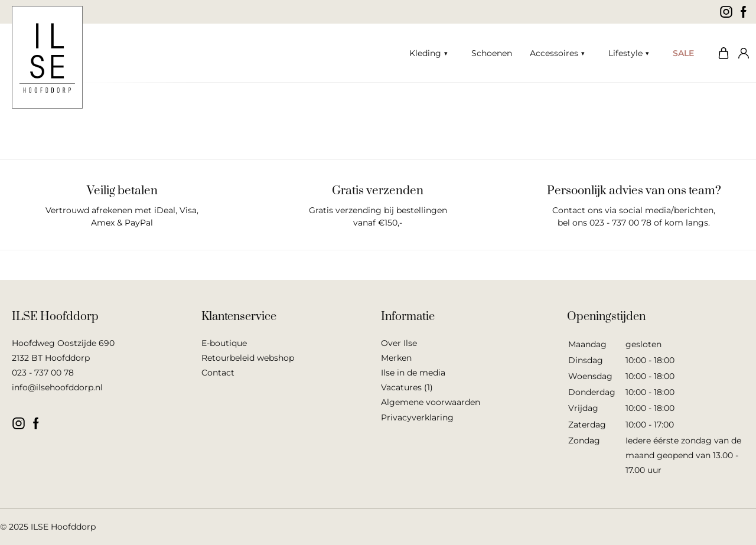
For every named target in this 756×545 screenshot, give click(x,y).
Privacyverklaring (417, 417)
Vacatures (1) (407, 387)
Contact (218, 373)
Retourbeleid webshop (248, 358)
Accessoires (554, 53)
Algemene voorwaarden (431, 402)
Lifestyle (625, 53)
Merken (396, 358)
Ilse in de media (413, 373)
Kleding (425, 53)
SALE (683, 53)
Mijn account (741, 53)
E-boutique (224, 343)
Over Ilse (399, 343)
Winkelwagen (721, 53)
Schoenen (492, 53)
